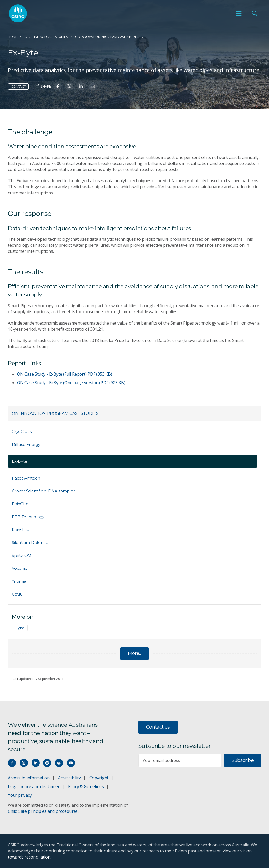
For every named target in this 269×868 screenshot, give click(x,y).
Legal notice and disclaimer (34, 786)
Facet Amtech (26, 478)
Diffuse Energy (26, 444)
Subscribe (243, 760)
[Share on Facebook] (58, 86)
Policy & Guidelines (86, 786)
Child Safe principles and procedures (43, 811)
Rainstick (20, 530)
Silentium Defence (30, 542)
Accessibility (69, 778)
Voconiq (20, 568)
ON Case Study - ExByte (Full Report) (65, 374)
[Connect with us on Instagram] (24, 763)
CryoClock (22, 432)
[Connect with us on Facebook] (12, 763)
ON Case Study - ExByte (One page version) (71, 383)
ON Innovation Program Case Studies (107, 37)
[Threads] (59, 763)
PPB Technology (28, 517)
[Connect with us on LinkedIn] (36, 763)
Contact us (158, 727)
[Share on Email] (93, 86)
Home (13, 37)
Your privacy (20, 795)
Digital (20, 628)
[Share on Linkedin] (81, 86)
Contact (18, 86)
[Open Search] (255, 13)
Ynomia (19, 581)
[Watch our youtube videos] (71, 763)
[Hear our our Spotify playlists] (47, 763)
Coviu (17, 594)
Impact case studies (51, 37)
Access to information (29, 778)
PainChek (21, 504)
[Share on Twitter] (69, 86)
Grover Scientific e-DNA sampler (43, 491)
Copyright (99, 778)
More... (135, 653)
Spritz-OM (22, 555)
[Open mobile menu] (239, 13)
